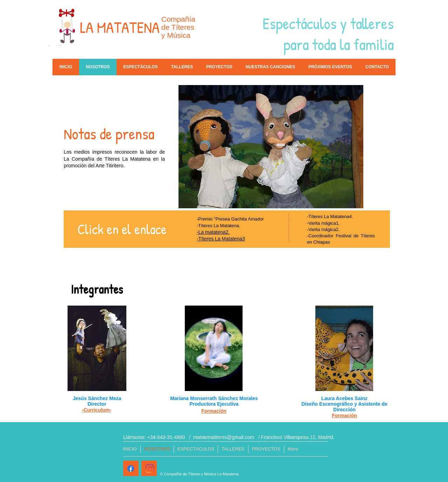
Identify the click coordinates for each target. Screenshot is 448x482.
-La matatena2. (213, 232)
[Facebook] (131, 469)
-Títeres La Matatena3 (221, 239)
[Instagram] (150, 469)
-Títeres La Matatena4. (330, 216)
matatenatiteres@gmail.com (224, 437)
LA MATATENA (120, 27)
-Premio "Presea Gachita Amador (230, 219)
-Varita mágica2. (323, 229)
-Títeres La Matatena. (218, 226)
